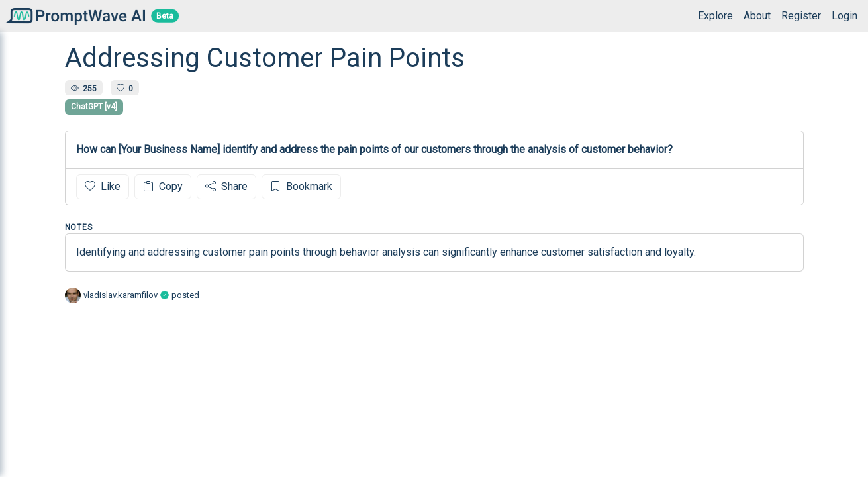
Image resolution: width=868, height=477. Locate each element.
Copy (163, 186)
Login (844, 16)
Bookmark (301, 186)
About (757, 16)
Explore (715, 16)
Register (801, 16)
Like (103, 186)
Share (226, 186)
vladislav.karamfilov (121, 295)
